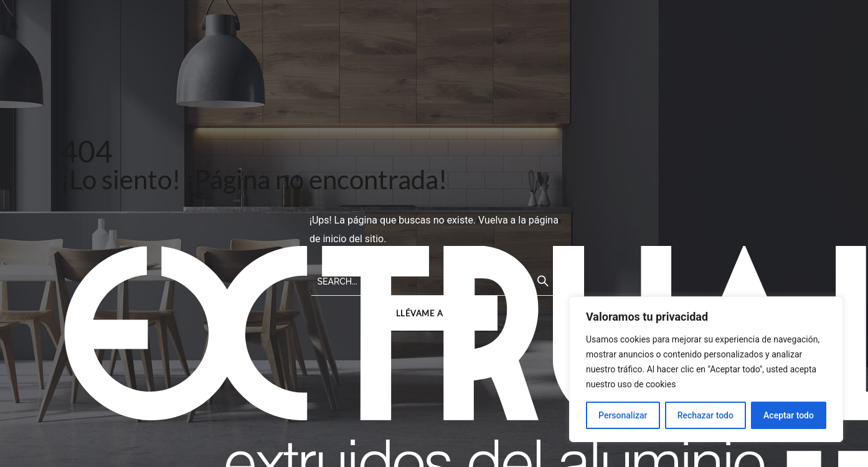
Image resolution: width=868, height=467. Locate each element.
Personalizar (623, 415)
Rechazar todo (705, 415)
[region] (706, 369)
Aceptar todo (789, 415)
